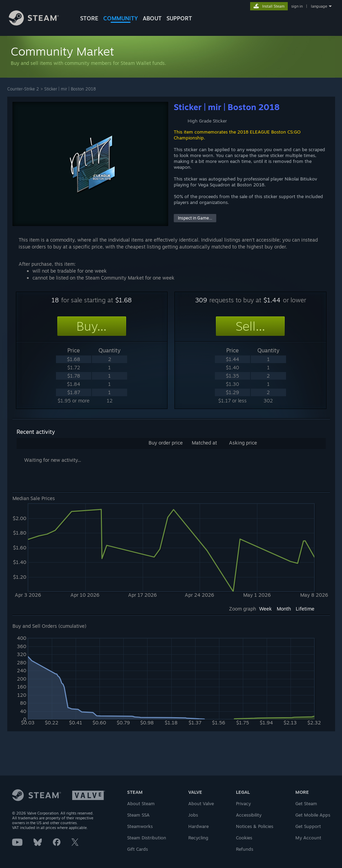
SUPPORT (179, 18)
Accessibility (249, 815)
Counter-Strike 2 (23, 89)
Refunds (245, 849)
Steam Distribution (147, 838)
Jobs (193, 815)
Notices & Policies (255, 826)
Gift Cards (137, 849)
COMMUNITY (121, 18)
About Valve (201, 803)
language (319, 6)
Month (284, 609)
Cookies (244, 838)
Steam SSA (138, 815)
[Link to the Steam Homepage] (39, 24)
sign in (297, 6)
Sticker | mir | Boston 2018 (70, 89)
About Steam (141, 803)
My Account (308, 838)
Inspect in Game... (195, 218)
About (152, 18)
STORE (89, 18)
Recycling (198, 838)
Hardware (198, 826)
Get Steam (306, 803)
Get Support (308, 826)
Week (265, 609)
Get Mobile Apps (313, 815)
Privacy (243, 803)
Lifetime (305, 609)
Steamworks (140, 826)
